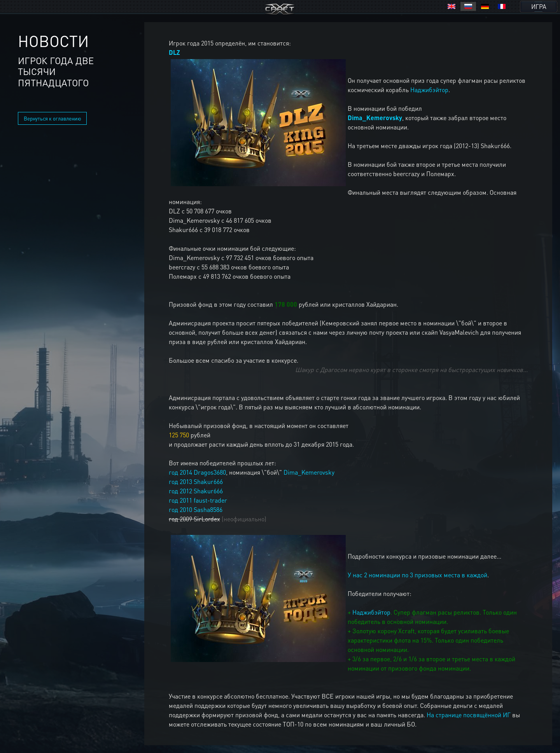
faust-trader (210, 500)
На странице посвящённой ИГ (469, 715)
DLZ (174, 52)
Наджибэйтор (429, 90)
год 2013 (180, 481)
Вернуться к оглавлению (52, 118)
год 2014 (180, 472)
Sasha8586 (208, 509)
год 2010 (180, 509)
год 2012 (180, 491)
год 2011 (180, 500)
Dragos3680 (210, 472)
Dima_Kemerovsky (375, 118)
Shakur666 (208, 481)
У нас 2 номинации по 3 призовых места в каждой (417, 575)
